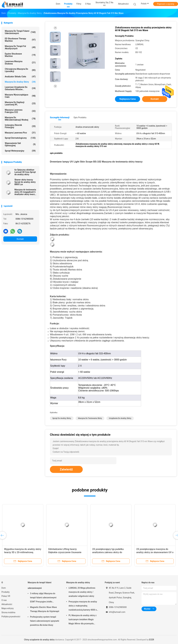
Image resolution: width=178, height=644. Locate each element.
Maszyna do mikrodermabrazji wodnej (20, 119)
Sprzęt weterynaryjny (20, 151)
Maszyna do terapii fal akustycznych (20, 47)
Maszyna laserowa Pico (20, 133)
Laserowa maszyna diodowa (20, 63)
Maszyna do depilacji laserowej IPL (20, 103)
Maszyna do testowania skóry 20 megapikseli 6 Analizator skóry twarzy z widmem (25, 192)
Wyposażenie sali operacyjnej (20, 144)
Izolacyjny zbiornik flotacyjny (20, 126)
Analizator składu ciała (20, 77)
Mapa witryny (8, 608)
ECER (152, 640)
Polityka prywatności (11, 617)
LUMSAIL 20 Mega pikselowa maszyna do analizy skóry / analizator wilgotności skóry (82, 592)
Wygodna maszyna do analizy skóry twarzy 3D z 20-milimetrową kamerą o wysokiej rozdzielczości (23, 552)
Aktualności (7, 604)
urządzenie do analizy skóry (120, 418)
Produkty (5, 592)
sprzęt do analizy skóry (62, 418)
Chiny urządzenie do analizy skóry (39, 640)
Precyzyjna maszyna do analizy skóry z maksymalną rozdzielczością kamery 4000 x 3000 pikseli (83, 606)
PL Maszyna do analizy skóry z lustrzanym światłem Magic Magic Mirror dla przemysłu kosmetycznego (83, 620)
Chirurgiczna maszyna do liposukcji (20, 70)
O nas (4, 600)
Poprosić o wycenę (166, 4)
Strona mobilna (8, 612)
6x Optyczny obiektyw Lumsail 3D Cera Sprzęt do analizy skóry (25, 172)
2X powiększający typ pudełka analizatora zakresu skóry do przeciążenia (108, 552)
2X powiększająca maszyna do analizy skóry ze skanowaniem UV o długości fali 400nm (155, 552)
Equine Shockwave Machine (20, 55)
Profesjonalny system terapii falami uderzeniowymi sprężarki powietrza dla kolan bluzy (45, 621)
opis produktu (80, 117)
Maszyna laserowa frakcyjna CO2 (20, 111)
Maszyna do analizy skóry (20, 82)
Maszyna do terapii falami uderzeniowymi (20, 32)
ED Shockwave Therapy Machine (20, 40)
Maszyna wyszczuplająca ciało (20, 96)
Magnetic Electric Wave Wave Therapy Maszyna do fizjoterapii (45, 609)
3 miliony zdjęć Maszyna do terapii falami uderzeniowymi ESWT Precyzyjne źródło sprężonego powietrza (43, 598)
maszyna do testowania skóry (90, 418)
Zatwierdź (66, 469)
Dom (4, 588)
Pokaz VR (6, 596)
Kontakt (20, 239)
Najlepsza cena (127, 99)
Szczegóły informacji (60, 117)
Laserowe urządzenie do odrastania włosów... (20, 88)
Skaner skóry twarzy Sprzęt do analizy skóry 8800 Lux (25, 182)
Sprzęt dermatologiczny (20, 138)
